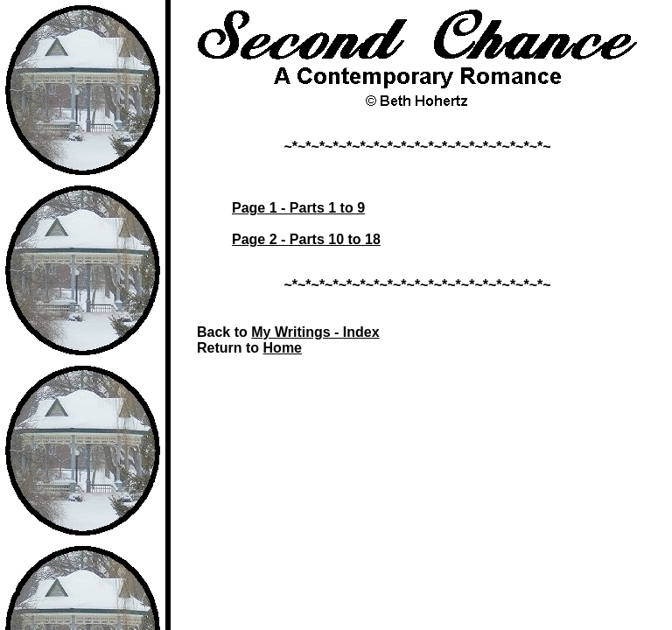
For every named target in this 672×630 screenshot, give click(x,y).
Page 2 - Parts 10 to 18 (306, 239)
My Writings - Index (315, 332)
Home (283, 348)
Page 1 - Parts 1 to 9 (298, 208)
